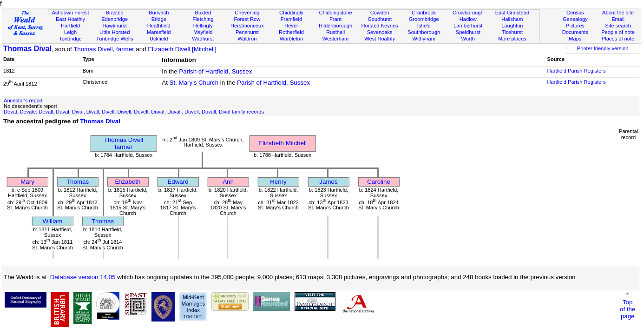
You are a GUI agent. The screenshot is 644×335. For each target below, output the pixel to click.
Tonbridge (70, 39)
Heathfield (159, 26)
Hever (291, 26)
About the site (618, 13)
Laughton (512, 26)
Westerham (336, 39)
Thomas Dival (27, 49)
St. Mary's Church (194, 83)
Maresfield (159, 32)
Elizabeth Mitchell (283, 143)
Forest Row (247, 19)
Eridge (159, 19)
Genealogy (575, 19)
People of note (618, 32)
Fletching (203, 19)
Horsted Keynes (380, 26)
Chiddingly (291, 13)
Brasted (115, 13)
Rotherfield (291, 32)
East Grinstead (512, 13)
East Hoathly (70, 19)
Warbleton (291, 39)
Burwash (159, 13)
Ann (228, 182)
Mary (27, 182)
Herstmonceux (247, 26)
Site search (618, 26)
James (328, 182)
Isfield (424, 26)
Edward (178, 182)
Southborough (424, 32)
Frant (335, 19)
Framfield (291, 19)
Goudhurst (380, 19)
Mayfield (203, 32)
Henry (278, 182)
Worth (468, 39)
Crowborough (468, 13)
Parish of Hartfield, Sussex (215, 71)
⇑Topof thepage (628, 306)
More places (512, 39)
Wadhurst (203, 39)
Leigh (70, 32)
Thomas (78, 182)
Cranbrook (424, 13)
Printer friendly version (603, 48)
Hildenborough (335, 26)
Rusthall (335, 32)
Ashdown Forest (70, 13)
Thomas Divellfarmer (124, 143)
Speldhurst (468, 32)
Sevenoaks (380, 32)
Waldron (247, 39)
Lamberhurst (468, 26)
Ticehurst (512, 32)
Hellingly (203, 26)
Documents (575, 32)
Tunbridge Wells (115, 39)
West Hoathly (380, 39)
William (53, 221)
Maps (575, 39)
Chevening (247, 13)
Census (575, 13)
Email (618, 19)
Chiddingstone (336, 13)
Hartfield (70, 26)
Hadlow (468, 19)
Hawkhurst (114, 26)
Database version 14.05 (83, 277)
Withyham (424, 39)
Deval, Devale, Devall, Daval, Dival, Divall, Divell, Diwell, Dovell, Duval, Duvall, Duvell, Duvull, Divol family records (134, 112)
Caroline (379, 182)
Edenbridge (115, 19)
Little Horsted (115, 32)
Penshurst (247, 32)
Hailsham (512, 19)
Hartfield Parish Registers (577, 71)
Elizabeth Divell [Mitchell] (182, 49)
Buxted (203, 13)
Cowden (380, 13)
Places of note (618, 39)
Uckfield (159, 39)
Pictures (575, 26)
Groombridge (424, 19)
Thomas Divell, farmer (104, 49)
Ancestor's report (23, 100)
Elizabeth (128, 182)
